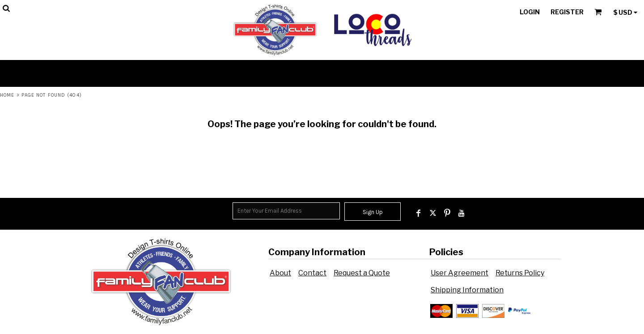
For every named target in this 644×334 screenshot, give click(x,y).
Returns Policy (520, 273)
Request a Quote (362, 273)
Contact (312, 273)
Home (7, 95)
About (280, 273)
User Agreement (460, 273)
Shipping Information (467, 290)
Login (530, 12)
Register (567, 12)
